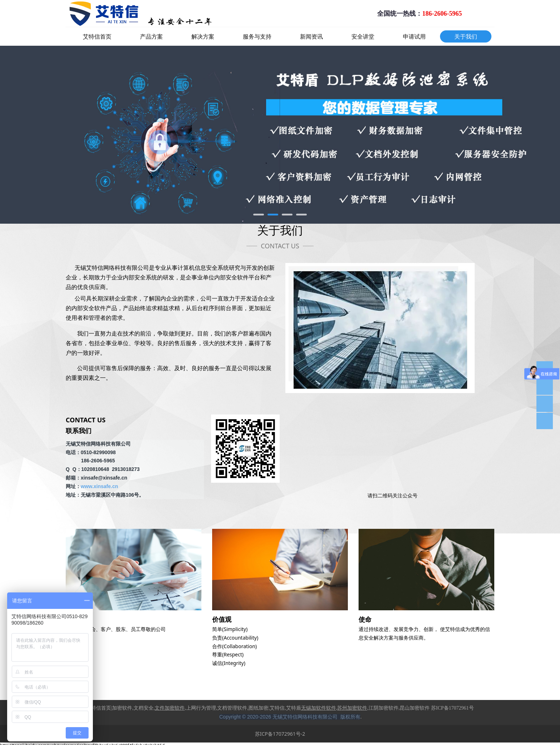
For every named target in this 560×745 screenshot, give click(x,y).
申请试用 (414, 36)
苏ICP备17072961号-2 (280, 734)
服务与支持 (257, 36)
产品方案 (151, 36)
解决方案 (203, 36)
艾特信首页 (97, 36)
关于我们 (466, 36)
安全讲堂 (363, 36)
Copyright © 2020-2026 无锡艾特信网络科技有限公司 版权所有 (290, 717)
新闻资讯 (311, 36)
